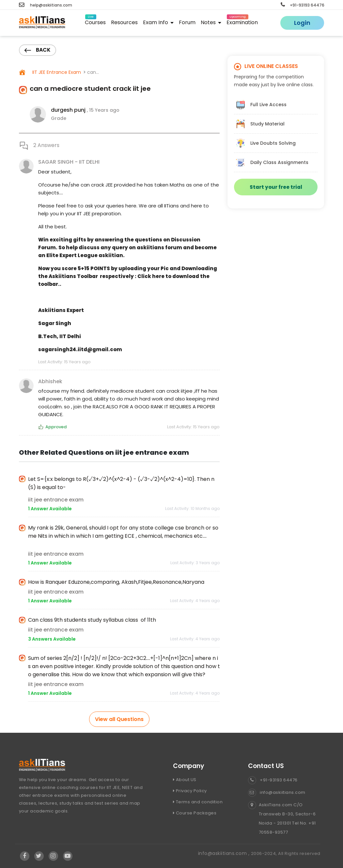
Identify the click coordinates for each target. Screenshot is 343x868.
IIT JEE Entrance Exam (56, 72)
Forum (187, 22)
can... (93, 72)
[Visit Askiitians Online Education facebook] (25, 856)
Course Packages (195, 813)
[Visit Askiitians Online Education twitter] (39, 856)
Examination (242, 21)
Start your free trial (276, 187)
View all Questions (119, 719)
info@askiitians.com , (225, 853)
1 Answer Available (50, 509)
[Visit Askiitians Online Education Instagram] (53, 856)
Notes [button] (211, 22)
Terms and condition (198, 802)
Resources (124, 22)
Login (302, 23)
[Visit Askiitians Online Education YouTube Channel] (68, 856)
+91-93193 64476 (303, 5)
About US (185, 780)
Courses (95, 21)
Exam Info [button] (158, 22)
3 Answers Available (52, 639)
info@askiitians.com (277, 792)
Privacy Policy (190, 791)
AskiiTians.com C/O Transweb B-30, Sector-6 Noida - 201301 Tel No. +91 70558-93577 (282, 819)
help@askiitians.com (46, 5)
